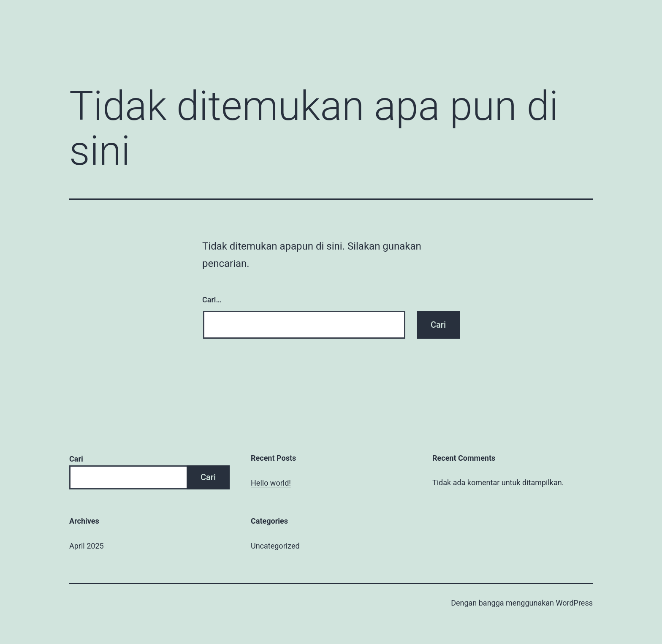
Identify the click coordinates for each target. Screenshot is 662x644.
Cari (76, 459)
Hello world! (271, 483)
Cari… (212, 300)
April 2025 (87, 546)
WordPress (574, 603)
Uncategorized (275, 546)
